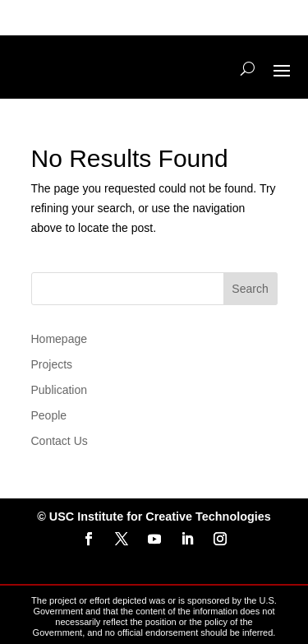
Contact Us (60, 441)
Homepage (60, 339)
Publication (60, 390)
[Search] (248, 69)
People (49, 415)
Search (250, 289)
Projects (52, 364)
